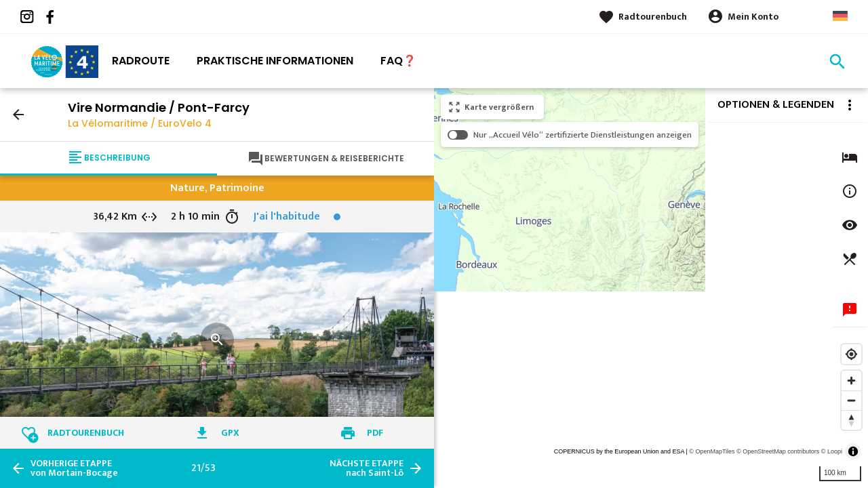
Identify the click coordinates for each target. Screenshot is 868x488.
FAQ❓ (398, 61)
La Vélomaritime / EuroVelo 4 (140, 123)
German (840, 16)
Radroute (141, 61)
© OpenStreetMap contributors (778, 451)
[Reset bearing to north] (851, 420)
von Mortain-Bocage (74, 468)
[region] (651, 288)
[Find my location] (851, 354)
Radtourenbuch (653, 17)
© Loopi (832, 451)
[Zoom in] (851, 381)
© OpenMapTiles (712, 451)
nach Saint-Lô (367, 468)
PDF (375, 433)
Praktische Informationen (275, 61)
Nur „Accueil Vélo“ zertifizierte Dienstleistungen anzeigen (583, 135)
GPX (230, 433)
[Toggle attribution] (853, 451)
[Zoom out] (851, 400)
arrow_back (18, 115)
